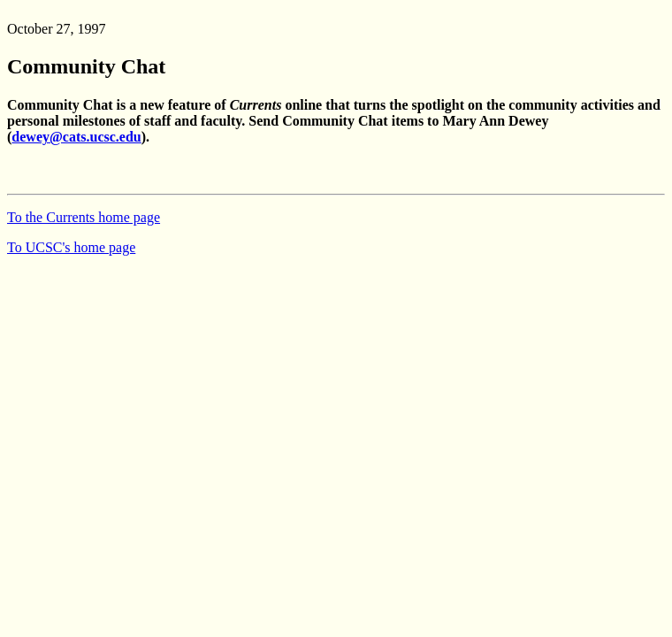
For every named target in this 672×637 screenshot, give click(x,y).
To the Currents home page (84, 217)
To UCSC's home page (71, 247)
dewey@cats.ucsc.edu (76, 137)
